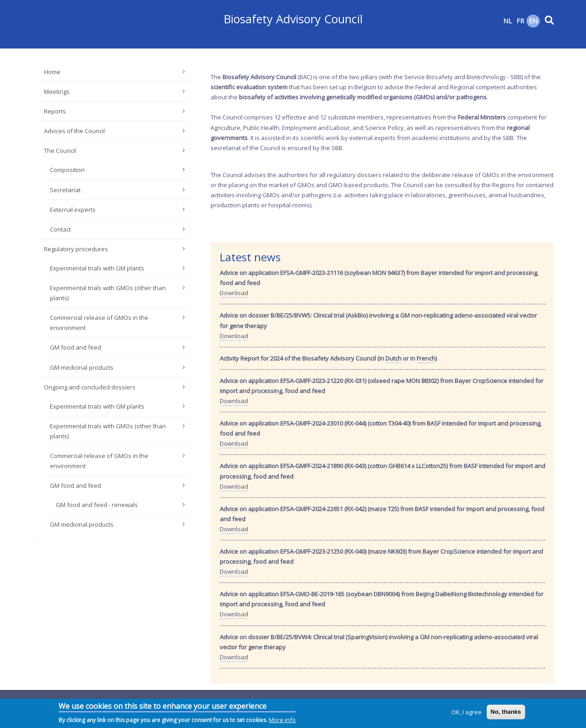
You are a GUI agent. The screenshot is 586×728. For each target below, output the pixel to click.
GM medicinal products (82, 367)
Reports (55, 111)
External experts (73, 210)
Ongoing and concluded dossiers (90, 387)
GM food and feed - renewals (97, 505)
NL (507, 21)
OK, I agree (467, 713)
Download (234, 293)
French (426, 358)
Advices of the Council (74, 131)
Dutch (393, 358)
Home (52, 72)
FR (520, 21)
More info (282, 721)
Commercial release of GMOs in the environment (99, 323)
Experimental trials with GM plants (97, 268)
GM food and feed (76, 347)
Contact (60, 229)
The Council (60, 151)
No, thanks (506, 713)
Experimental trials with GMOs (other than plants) (108, 293)
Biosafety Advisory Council (293, 19)
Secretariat (65, 190)
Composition (67, 170)
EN (533, 21)
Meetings (57, 92)
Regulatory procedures (76, 249)
